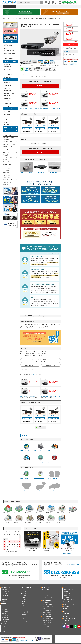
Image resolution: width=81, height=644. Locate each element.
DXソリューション (7, 152)
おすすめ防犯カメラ (27, 447)
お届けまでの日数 (46, 608)
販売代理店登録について (48, 596)
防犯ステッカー (25, 603)
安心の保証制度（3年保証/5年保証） (50, 619)
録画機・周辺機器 (8, 127)
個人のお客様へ (46, 588)
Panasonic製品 (7, 117)
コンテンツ (66, 588)
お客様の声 (6, 181)
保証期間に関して (7, 174)
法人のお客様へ (46, 590)
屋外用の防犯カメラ (27, 474)
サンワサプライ (7, 122)
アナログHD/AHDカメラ (6, 595)
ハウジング (24, 594)
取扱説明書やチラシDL (8, 179)
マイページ (66, 611)
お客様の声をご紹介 (51, 365)
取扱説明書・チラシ (47, 625)
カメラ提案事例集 (7, 170)
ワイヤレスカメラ (8, 88)
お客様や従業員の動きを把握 (9, 143)
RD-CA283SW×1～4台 (27, 168)
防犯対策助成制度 (7, 172)
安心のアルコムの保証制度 (55, 109)
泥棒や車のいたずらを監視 (9, 138)
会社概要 (65, 609)
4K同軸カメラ (7, 56)
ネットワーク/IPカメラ (6, 592)
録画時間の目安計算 (67, 595)
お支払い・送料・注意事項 (48, 606)
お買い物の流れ (46, 603)
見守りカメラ (54, 458)
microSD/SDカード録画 (9, 93)
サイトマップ (66, 621)
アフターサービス (47, 617)
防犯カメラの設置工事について (49, 612)
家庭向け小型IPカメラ (9, 91)
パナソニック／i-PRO (26, 616)
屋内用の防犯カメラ (40, 474)
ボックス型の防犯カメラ (54, 487)
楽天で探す (41, 86)
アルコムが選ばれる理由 (48, 610)
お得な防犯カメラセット (6, 590)
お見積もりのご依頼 (7, 183)
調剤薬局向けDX (7, 154)
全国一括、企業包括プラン (48, 594)
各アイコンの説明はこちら (25, 72)
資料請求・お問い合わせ (69, 618)
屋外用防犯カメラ (8, 64)
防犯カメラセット (40, 447)
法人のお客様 (22, 6)
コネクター (24, 597)
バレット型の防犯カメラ (40, 487)
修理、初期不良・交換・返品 (49, 621)
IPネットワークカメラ (9, 48)
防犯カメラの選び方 (67, 592)
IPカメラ (27, 458)
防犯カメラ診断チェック (68, 590)
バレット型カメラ (8, 75)
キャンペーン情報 (67, 602)
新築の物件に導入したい (8, 146)
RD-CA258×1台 (40, 168)
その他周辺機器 (25, 607)
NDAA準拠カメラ (8, 106)
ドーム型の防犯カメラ (27, 487)
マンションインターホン (8, 158)
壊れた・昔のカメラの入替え (9, 145)
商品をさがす (10, 6)
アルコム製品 (7, 112)
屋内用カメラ (4, 599)
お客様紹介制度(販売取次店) (48, 592)
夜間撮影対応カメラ (8, 83)
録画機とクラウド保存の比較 (69, 599)
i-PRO (5, 120)
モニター (24, 592)
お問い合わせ (71, 6)
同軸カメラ (54, 447)
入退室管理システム (7, 156)
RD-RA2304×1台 (54, 168)
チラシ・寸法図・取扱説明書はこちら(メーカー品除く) (40, 360)
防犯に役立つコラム (68, 607)
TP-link (24, 620)
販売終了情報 (66, 616)
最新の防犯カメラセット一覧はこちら (40, 77)
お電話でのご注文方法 (47, 604)
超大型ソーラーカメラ (8, 159)
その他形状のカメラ (8, 77)
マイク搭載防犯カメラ (6, 616)
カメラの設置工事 (34, 6)
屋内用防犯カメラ (8, 67)
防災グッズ (24, 609)
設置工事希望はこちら (30, 365)
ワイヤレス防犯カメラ (6, 612)
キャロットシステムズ (9, 114)
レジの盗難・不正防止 (8, 141)
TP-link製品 (7, 125)
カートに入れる (71, 44)
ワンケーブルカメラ (8, 85)
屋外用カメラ (4, 601)
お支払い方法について (24, 109)
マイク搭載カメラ (8, 101)
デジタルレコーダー (26, 590)
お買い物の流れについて (35, 109)
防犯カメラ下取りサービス (48, 623)
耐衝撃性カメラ (7, 98)
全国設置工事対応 (7, 176)
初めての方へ (6, 167)
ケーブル (24, 599)
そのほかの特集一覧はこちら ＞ (70, 554)
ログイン (34, 375)
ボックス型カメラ (8, 72)
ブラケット (24, 595)
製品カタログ (6, 184)
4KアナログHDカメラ (6, 597)
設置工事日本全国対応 (44, 109)
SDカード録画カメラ (6, 619)
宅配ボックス (25, 605)
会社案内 (59, 6)
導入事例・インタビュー (69, 604)
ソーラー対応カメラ (8, 104)
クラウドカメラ (7, 96)
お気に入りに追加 (26, 74)
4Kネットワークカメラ (9, 51)
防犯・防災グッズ (8, 131)
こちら (26, 577)
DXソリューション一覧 (47, 598)
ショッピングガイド (7, 169)
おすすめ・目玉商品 (8, 59)
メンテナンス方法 (67, 597)
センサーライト (25, 601)
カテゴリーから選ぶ (6, 588)
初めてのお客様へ (47, 600)
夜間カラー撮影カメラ (6, 606)
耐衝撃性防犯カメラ (6, 614)
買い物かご (67, 52)
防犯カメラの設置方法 (68, 594)
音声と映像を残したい (8, 139)
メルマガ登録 (66, 614)
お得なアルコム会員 (47, 614)
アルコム (24, 614)
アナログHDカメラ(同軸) (9, 53)
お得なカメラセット (12, 45)
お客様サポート (47, 6)
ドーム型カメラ (7, 69)
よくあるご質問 (6, 177)
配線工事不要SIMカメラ (8, 161)
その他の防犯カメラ (54, 474)
